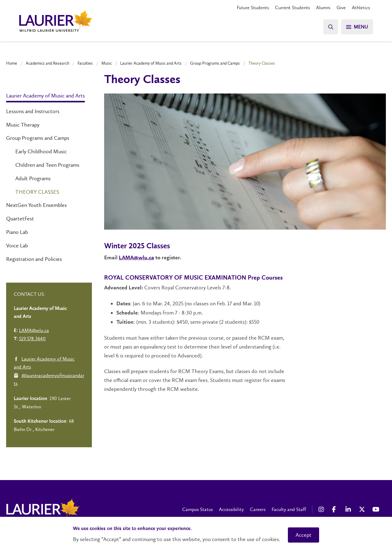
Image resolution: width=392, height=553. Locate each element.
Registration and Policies (34, 259)
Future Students (253, 8)
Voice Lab (17, 246)
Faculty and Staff (289, 509)
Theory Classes (37, 192)
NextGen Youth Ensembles (36, 205)
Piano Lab (17, 232)
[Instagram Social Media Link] (322, 509)
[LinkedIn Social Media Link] (349, 509)
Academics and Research (47, 63)
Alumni (323, 8)
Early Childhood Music (41, 151)
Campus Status (198, 509)
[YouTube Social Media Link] (376, 509)
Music (107, 63)
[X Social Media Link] (363, 509)
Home (12, 63)
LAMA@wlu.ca (136, 258)
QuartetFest (20, 219)
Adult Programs (33, 178)
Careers (258, 509)
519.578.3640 (32, 339)
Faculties (85, 63)
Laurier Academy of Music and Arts (151, 63)
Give (341, 8)
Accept (303, 535)
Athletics (361, 8)
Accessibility (231, 509)
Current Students (292, 8)
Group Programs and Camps (215, 63)
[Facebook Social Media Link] (336, 509)
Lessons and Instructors (33, 111)
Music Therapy (23, 125)
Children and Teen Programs (47, 165)
